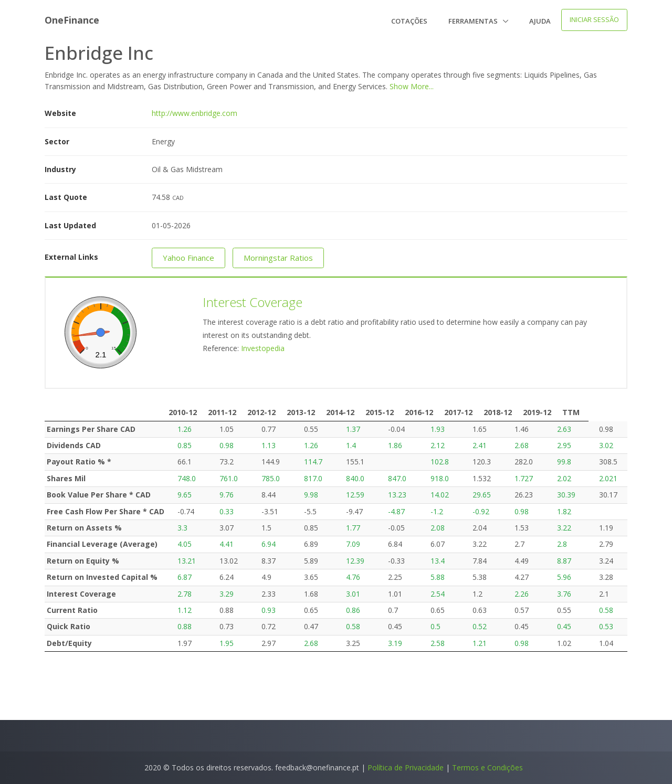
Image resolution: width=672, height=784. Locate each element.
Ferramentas (474, 21)
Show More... (412, 86)
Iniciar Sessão (594, 19)
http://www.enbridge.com (195, 113)
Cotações (409, 21)
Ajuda (540, 21)
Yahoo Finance (188, 258)
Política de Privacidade (406, 767)
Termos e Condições (487, 767)
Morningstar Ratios (278, 258)
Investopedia (263, 348)
